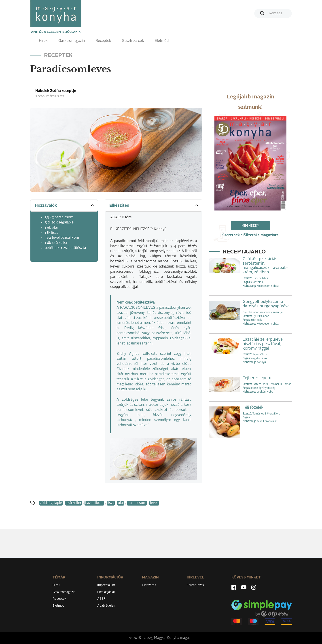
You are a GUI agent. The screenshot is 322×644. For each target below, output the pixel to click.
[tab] (64, 206)
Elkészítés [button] (154, 205)
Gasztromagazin (72, 41)
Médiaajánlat (106, 592)
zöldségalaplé (51, 503)
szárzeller (74, 503)
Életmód (162, 41)
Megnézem (250, 226)
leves (154, 503)
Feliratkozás (195, 585)
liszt (111, 503)
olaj (121, 503)
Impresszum (106, 585)
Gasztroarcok (133, 41)
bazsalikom (94, 503)
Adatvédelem (107, 606)
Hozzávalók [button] (65, 205)
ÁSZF (101, 599)
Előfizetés (149, 585)
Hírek (43, 41)
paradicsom (137, 503)
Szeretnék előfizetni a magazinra (250, 235)
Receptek (103, 41)
